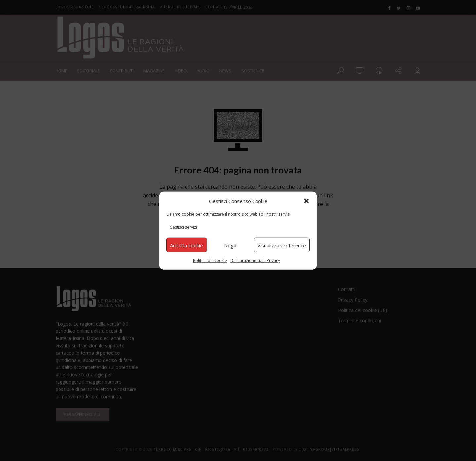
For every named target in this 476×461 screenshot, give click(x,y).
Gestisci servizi (183, 227)
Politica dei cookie (210, 261)
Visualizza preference (282, 245)
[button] (306, 201)
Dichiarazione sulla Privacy (255, 261)
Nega (230, 245)
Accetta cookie (186, 245)
